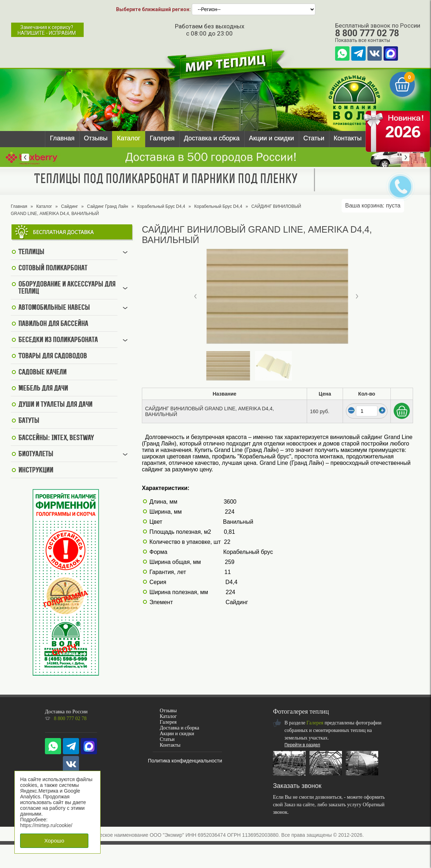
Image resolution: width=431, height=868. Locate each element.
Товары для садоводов (53, 356)
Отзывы (96, 138)
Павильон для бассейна (53, 324)
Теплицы (31, 252)
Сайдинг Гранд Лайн (107, 206)
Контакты (348, 138)
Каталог (128, 138)
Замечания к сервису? (47, 30)
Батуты (29, 421)
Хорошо (54, 841)
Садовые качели (42, 373)
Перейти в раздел (302, 745)
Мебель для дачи (43, 389)
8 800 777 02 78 (367, 33)
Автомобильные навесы (54, 308)
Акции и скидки (272, 138)
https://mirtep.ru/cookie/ (46, 825)
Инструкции (36, 471)
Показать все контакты (363, 40)
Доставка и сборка (212, 138)
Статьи (314, 138)
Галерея (162, 138)
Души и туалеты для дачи (55, 405)
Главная (62, 138)
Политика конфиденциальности (185, 761)
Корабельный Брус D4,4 (161, 206)
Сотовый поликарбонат (53, 269)
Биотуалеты (36, 454)
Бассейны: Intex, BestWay (56, 438)
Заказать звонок (297, 786)
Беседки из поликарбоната (58, 340)
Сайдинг (69, 206)
